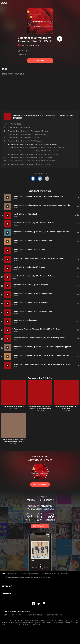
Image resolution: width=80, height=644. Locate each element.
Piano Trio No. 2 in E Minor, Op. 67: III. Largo (24, 138)
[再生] (60, 39)
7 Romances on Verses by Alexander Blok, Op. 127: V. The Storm (31, 158)
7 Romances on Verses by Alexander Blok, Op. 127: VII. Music (30, 164)
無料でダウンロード (40, 526)
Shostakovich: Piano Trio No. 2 (14, 407)
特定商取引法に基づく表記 (54, 615)
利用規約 (4, 615)
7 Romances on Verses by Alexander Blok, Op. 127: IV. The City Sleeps (33, 154)
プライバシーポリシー (18, 615)
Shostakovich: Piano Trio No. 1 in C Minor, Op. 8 (66, 408)
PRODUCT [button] (7, 586)
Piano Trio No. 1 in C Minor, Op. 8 (20, 128)
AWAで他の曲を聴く (40, 484)
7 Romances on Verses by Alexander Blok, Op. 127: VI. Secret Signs (32, 161)
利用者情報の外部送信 (35, 615)
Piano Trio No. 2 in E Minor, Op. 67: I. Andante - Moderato (28, 131)
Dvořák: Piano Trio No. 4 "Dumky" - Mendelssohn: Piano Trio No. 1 (14, 440)
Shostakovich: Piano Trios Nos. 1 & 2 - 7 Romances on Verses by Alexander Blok (40, 408)
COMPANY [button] (7, 593)
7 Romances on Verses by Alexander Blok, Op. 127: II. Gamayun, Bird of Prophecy (37, 148)
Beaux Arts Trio (35, 45)
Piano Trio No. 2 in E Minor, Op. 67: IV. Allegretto (25, 141)
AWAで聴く (40, 61)
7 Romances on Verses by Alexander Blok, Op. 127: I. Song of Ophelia (29, 577)
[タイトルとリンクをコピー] (47, 179)
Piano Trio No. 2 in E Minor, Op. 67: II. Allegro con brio (27, 134)
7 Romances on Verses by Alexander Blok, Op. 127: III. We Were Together (34, 151)
